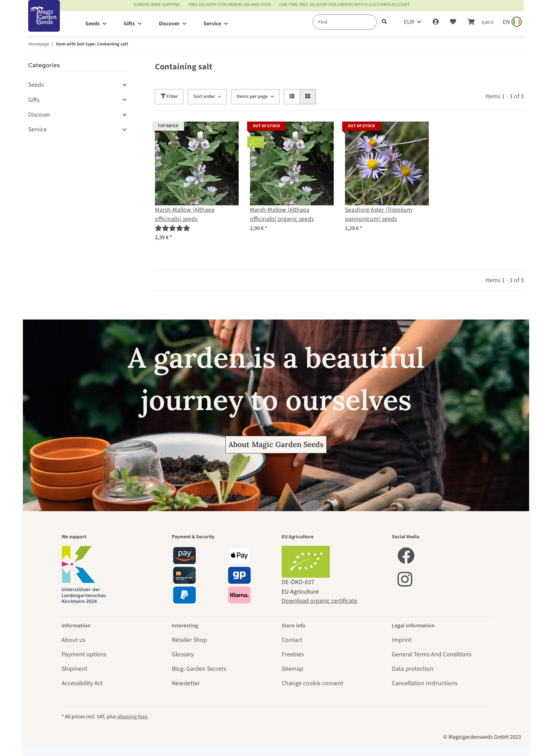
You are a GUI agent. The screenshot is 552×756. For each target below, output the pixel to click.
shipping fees (132, 717)
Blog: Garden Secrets (199, 669)
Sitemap (293, 669)
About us (73, 640)
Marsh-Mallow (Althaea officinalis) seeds (185, 214)
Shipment (74, 669)
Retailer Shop (189, 640)
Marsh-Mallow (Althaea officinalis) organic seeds (282, 214)
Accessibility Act (82, 683)
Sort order (204, 97)
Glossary (183, 654)
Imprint (402, 640)
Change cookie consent (312, 683)
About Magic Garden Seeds (276, 444)
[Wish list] (453, 22)
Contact (292, 640)
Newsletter (186, 683)
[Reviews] (172, 228)
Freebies (293, 654)
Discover (39, 115)
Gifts (34, 100)
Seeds (36, 85)
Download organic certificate (319, 601)
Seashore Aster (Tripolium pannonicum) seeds (379, 214)
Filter (169, 97)
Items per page (252, 97)
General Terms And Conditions (432, 654)
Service (37, 129)
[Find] (345, 22)
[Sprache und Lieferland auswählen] (512, 22)
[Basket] (481, 22)
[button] (436, 22)
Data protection (413, 669)
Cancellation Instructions (425, 683)
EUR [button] (409, 22)
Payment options (84, 654)
